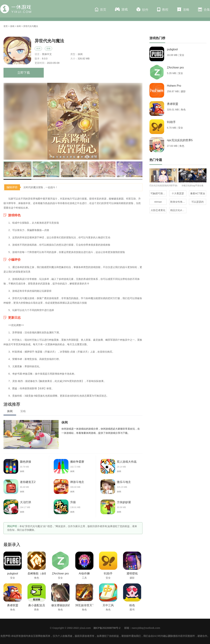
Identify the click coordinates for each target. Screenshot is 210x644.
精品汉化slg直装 (178, 210)
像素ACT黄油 (198, 193)
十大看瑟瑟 (178, 193)
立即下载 (24, 73)
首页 (101, 9)
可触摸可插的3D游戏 (159, 193)
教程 (163, 9)
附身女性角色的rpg (178, 202)
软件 (142, 9)
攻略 (183, 9)
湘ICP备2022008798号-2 (107, 628)
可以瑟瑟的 (198, 202)
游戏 (121, 9)
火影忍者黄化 (158, 210)
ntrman (158, 202)
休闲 (19, 26)
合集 (204, 9)
